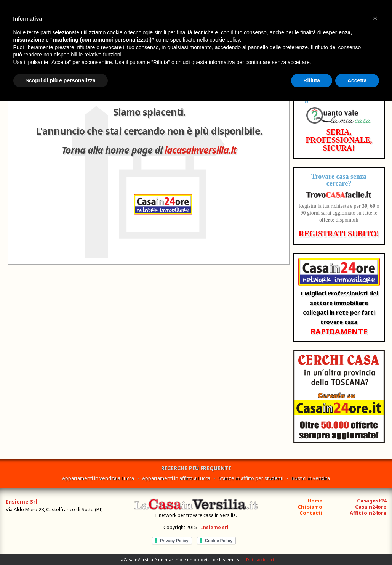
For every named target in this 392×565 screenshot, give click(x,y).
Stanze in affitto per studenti (251, 478)
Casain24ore (371, 507)
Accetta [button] (357, 80)
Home (315, 501)
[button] (375, 18)
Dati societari (260, 559)
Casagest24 (372, 501)
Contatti (311, 513)
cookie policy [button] (225, 40)
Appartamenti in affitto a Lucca (176, 478)
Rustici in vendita (311, 478)
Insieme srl (215, 527)
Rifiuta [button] (312, 80)
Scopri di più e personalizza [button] (61, 80)
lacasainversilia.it (201, 150)
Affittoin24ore (368, 513)
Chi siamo (310, 507)
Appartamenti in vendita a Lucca (98, 478)
